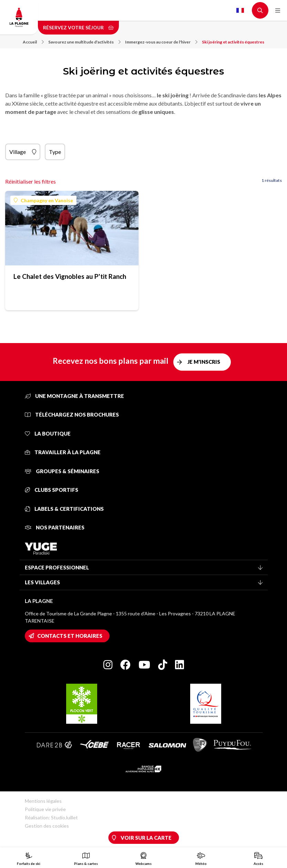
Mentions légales (43, 801)
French (240, 10)
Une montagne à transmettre (74, 396)
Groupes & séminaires (62, 471)
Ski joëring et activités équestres (233, 42)
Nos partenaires (55, 527)
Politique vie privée (45, 809)
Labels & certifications (64, 509)
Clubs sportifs (52, 490)
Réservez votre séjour (78, 27)
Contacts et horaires (70, 636)
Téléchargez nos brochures (72, 415)
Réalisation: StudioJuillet (51, 817)
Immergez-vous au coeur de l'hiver (161, 42)
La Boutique (48, 433)
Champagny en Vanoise (43, 200)
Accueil (33, 42)
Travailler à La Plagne (63, 452)
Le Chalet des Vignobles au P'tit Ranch (70, 276)
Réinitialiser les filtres (30, 181)
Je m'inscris (204, 362)
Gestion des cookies (47, 826)
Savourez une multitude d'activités (84, 42)
